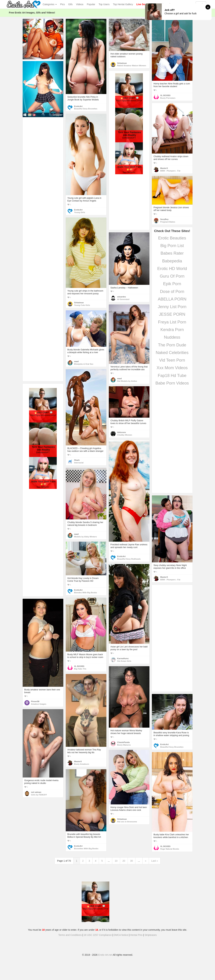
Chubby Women (125, 435)
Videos (80, 4)
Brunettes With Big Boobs (86, 849)
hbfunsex (122, 432)
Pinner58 (35, 701)
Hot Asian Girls (124, 661)
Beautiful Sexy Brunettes (86, 109)
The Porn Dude (172, 345)
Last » (155, 861)
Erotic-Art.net (105, 955)
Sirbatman (122, 63)
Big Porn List (172, 246)
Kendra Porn (172, 330)
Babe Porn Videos (172, 383)
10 (116, 861)
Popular (91, 4)
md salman (36, 792)
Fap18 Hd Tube (172, 375)
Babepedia (172, 261)
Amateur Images (39, 704)
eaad (120, 378)
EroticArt (78, 106)
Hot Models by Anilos (127, 381)
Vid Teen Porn (172, 360)
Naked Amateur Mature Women (132, 66)
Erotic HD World (172, 269)
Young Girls (80, 212)
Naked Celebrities (172, 353)
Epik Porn (172, 284)
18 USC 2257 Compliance (98, 935)
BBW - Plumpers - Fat (170, 171)
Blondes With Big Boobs (86, 593)
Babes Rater (172, 253)
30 (132, 861)
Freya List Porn (172, 322)
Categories (50, 4)
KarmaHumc (123, 658)
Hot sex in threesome (127, 822)
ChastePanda (123, 742)
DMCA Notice (121, 935)
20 (124, 861)
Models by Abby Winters (86, 537)
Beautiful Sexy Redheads (129, 559)
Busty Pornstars (168, 98)
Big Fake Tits (80, 669)
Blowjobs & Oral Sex (84, 364)
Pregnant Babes (168, 222)
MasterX (164, 168)
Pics (62, 4)
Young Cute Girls (82, 305)
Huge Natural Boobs (170, 849)
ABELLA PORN (172, 299)
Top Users (104, 4)
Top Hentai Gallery (123, 4)
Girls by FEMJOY (39, 795)
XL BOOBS (165, 95)
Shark (77, 460)
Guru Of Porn (172, 276)
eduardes (122, 297)
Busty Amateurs (82, 764)
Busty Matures (124, 745)
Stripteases (151, 935)
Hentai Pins (136, 935)
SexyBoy (164, 219)
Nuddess (172, 337)
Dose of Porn (172, 291)
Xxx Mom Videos (172, 368)
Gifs (70, 4)
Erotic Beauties (172, 238)
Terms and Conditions (70, 935)
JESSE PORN (172, 314)
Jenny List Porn (172, 307)
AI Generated (123, 299)
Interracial (79, 463)
